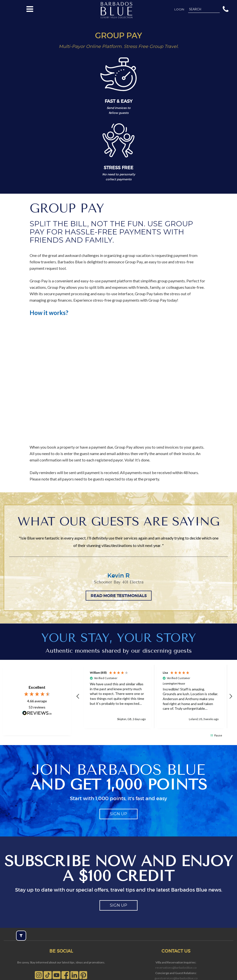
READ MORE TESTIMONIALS (119, 596)
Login (179, 9)
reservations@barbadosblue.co (176, 968)
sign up (118, 814)
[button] (226, 9)
